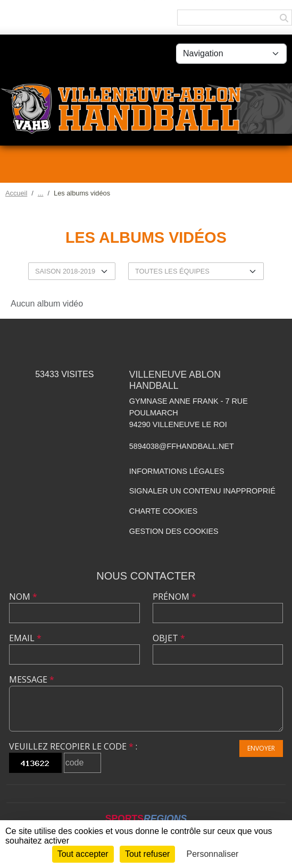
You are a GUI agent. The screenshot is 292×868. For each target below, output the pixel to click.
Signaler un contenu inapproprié (202, 491)
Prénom (174, 597)
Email (25, 638)
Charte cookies (163, 511)
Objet (169, 638)
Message (32, 679)
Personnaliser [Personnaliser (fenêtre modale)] (213, 854)
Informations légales (177, 471)
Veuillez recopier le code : (73, 746)
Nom (23, 597)
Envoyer (261, 748)
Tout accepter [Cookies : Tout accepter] (83, 854)
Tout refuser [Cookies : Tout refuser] (147, 854)
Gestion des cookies (174, 531)
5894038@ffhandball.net (182, 446)
